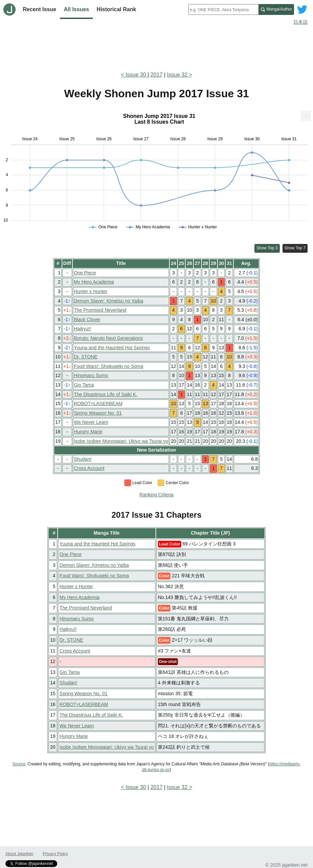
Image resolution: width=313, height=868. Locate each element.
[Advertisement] (156, 47)
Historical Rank (116, 9)
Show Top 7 (295, 248)
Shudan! (83, 459)
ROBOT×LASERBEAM (98, 404)
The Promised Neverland (100, 310)
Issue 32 (177, 75)
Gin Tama (84, 385)
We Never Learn (91, 422)
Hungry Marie (88, 432)
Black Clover (87, 319)
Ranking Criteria (156, 495)
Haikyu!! (82, 329)
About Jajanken (19, 854)
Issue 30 (137, 75)
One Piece (85, 273)
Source (19, 764)
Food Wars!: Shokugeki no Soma (109, 366)
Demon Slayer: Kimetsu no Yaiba (109, 301)
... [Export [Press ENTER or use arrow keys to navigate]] (306, 114)
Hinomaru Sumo (91, 375)
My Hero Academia (94, 282)
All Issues (76, 9)
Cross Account (89, 468)
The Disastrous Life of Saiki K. (106, 394)
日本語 (300, 22)
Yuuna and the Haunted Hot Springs (112, 348)
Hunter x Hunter (91, 291)
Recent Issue (39, 9)
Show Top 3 (267, 248)
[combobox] (223, 9)
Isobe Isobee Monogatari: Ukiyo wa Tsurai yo (121, 441)
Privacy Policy (55, 854)
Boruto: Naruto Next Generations (108, 338)
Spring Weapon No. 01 (98, 413)
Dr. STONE (86, 357)
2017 (156, 75)
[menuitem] (306, 116)
